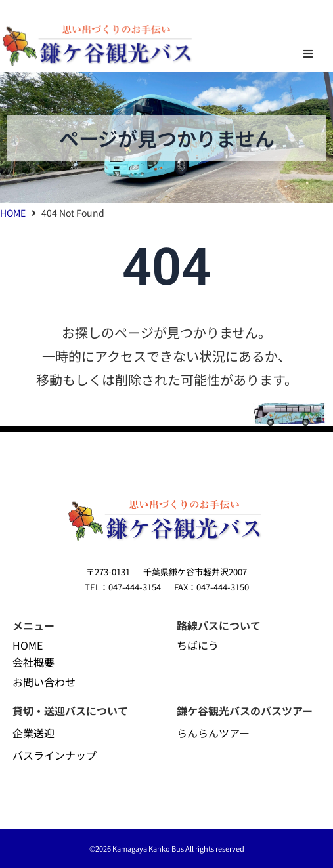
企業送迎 (33, 733)
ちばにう (198, 645)
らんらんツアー (213, 733)
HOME (13, 213)
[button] (308, 54)
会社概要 (33, 662)
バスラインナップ (55, 755)
